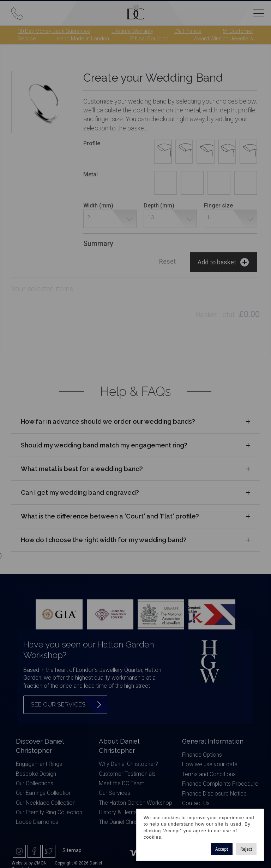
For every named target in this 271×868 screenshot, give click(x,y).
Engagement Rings (39, 764)
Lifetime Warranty (132, 31)
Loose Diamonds (37, 822)
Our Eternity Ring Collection (49, 812)
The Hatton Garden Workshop (135, 803)
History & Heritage (121, 812)
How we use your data (210, 764)
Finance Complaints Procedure (220, 784)
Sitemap (72, 850)
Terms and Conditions (209, 774)
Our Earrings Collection (44, 793)
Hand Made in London (83, 39)
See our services (58, 704)
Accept (222, 849)
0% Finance (188, 31)
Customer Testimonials (127, 774)
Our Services (115, 793)
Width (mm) (98, 206)
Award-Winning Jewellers (224, 39)
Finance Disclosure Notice (214, 794)
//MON (40, 863)
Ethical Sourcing (149, 39)
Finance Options (202, 755)
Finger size (218, 206)
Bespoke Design (36, 774)
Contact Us (196, 803)
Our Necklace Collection (46, 803)
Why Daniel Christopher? (128, 764)
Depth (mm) (159, 206)
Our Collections (35, 783)
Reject (246, 849)
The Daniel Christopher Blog (133, 822)
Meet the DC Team (122, 783)
